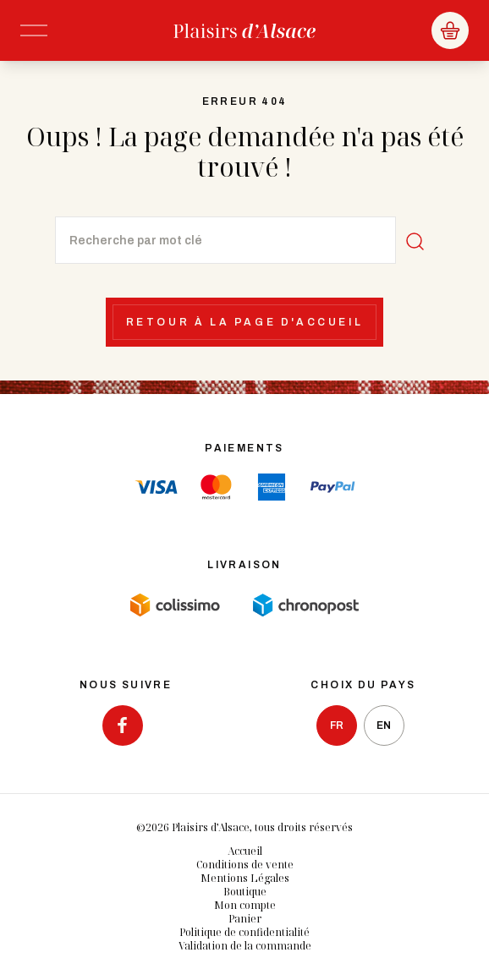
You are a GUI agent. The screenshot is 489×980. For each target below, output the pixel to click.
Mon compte (245, 905)
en (384, 725)
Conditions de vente (245, 865)
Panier (245, 919)
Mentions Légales (245, 878)
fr (337, 725)
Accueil (245, 851)
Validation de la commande (245, 946)
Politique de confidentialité (244, 932)
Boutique (245, 892)
